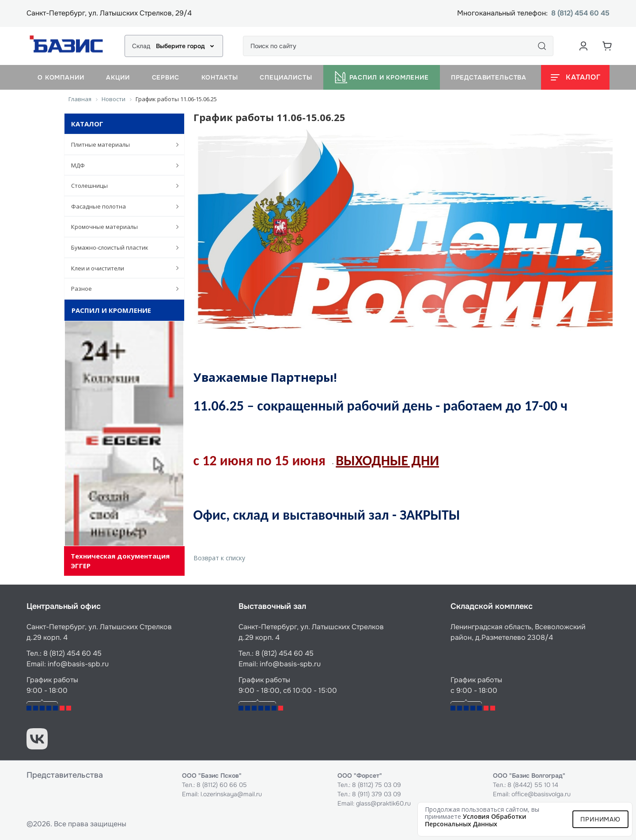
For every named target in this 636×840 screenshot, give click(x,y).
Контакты (220, 77)
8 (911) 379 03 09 (377, 794)
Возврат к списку (219, 558)
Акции (118, 77)
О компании (61, 77)
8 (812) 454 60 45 (580, 13)
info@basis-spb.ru (78, 664)
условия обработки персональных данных (476, 820)
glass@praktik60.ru (383, 803)
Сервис (166, 77)
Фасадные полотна (120, 206)
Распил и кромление (382, 77)
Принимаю (600, 819)
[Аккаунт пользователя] (583, 46)
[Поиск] (542, 46)
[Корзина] (607, 46)
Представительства (489, 77)
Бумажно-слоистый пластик (120, 247)
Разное (120, 289)
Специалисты (286, 77)
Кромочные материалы (120, 227)
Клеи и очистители (120, 268)
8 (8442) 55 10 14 (533, 785)
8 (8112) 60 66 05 (222, 785)
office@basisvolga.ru (541, 794)
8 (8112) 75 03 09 (377, 785)
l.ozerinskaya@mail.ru (231, 794)
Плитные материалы (120, 144)
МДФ (120, 165)
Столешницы (120, 186)
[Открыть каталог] (575, 77)
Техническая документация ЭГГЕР (120, 561)
